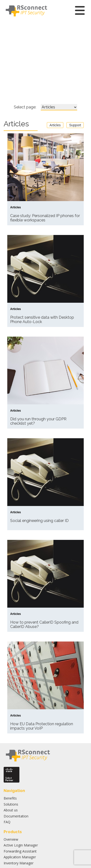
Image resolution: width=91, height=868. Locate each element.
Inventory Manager (19, 863)
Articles (55, 125)
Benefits (10, 798)
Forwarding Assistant (20, 851)
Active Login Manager (21, 845)
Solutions (11, 804)
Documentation (16, 816)
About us (11, 810)
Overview (11, 839)
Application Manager (20, 857)
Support (75, 125)
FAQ (7, 822)
